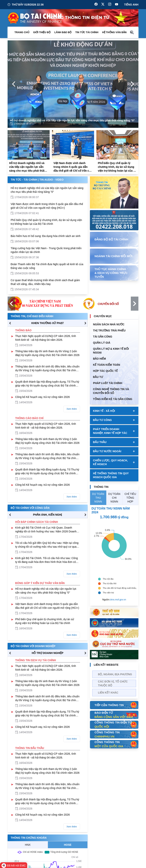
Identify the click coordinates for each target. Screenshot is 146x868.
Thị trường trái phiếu (109, 330)
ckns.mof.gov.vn (118, 600)
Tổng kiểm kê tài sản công (113, 399)
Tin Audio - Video (51, 180)
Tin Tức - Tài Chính (24, 180)
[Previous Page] (14, 84)
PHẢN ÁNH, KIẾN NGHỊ (48, 515)
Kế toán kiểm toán (106, 365)
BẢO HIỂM (99, 359)
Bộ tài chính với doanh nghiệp (33, 646)
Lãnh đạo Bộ (63, 32)
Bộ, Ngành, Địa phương (115, 674)
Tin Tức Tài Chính (87, 32)
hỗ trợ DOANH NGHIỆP (48, 653)
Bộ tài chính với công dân (30, 508)
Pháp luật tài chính (108, 383)
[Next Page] (132, 84)
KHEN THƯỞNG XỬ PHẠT (48, 323)
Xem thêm (72, 409)
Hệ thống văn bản (114, 32)
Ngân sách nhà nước (109, 324)
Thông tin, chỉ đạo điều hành (32, 316)
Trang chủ (22, 32)
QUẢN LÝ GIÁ (102, 343)
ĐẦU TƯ (98, 377)
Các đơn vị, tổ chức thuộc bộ (113, 683)
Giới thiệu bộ (42, 32)
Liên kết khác (108, 693)
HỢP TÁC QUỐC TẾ (105, 371)
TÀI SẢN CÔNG (103, 337)
